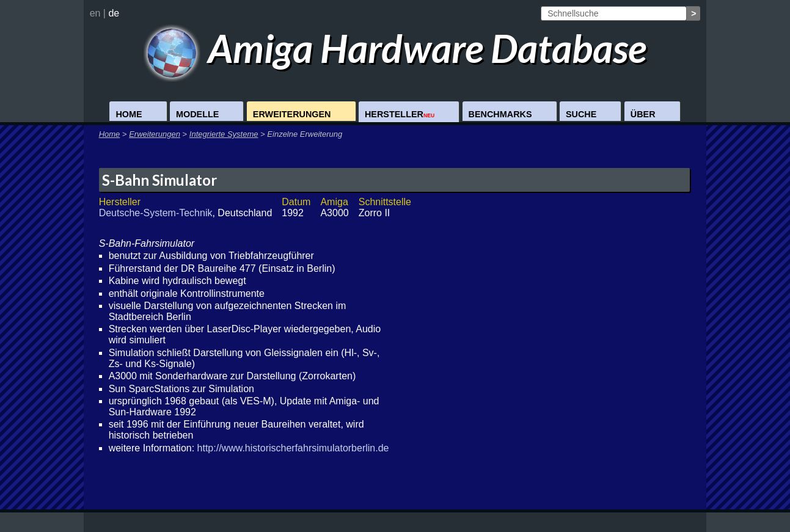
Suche (581, 114)
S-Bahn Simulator (159, 180)
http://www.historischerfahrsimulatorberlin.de (293, 448)
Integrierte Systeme (224, 134)
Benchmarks (500, 114)
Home (129, 114)
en (95, 13)
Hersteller (400, 114)
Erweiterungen (292, 114)
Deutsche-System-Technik (156, 213)
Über (643, 114)
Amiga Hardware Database (395, 48)
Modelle (197, 114)
